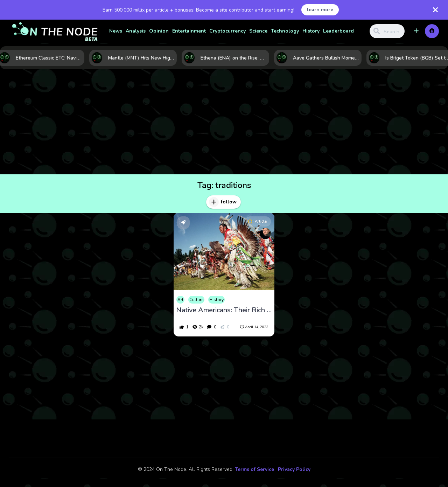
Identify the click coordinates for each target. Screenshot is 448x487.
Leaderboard (338, 31)
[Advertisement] (224, 122)
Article (257, 221)
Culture (196, 300)
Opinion (159, 31)
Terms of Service (254, 469)
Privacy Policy (294, 469)
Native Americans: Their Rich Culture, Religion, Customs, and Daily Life (224, 310)
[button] (416, 31)
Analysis (136, 31)
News (116, 31)
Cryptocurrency (227, 31)
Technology (285, 31)
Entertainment (189, 31)
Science (258, 31)
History (311, 31)
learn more (320, 10)
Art (180, 300)
